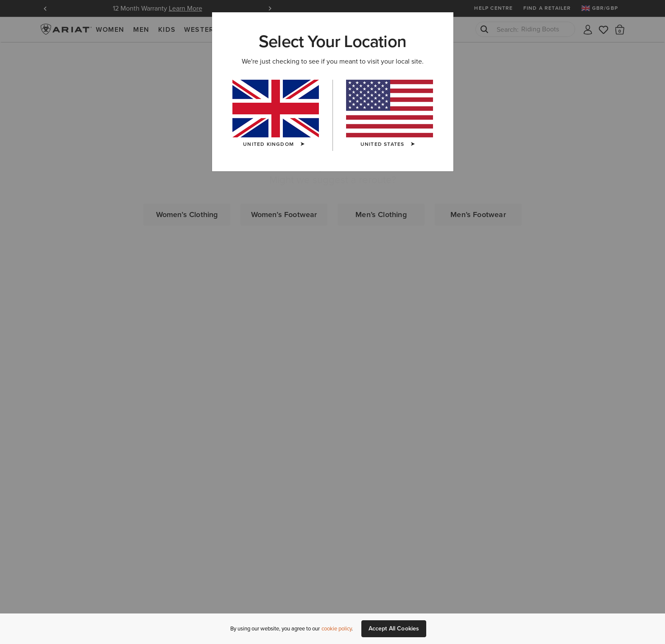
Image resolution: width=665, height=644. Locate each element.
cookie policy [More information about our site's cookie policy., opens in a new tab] (337, 629)
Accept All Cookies (394, 629)
